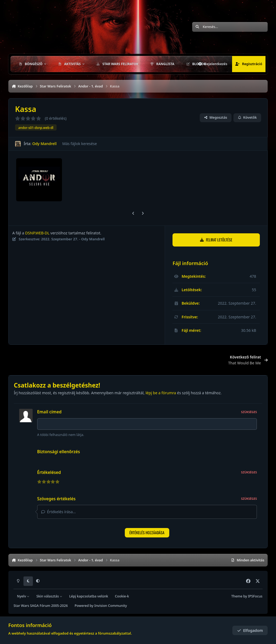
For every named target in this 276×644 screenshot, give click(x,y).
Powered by (101, 606)
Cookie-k (122, 596)
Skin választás (49, 596)
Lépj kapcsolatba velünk (89, 596)
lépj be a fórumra (161, 393)
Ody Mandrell (44, 144)
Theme (237, 596)
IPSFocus (255, 596)
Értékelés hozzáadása (147, 534)
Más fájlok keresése (80, 144)
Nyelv (23, 596)
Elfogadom (250, 630)
